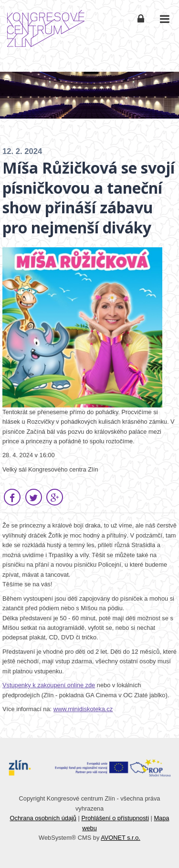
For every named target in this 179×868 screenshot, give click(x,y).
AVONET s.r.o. (121, 838)
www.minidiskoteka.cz (83, 709)
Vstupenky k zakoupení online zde (49, 685)
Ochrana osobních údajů (43, 818)
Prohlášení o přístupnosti (115, 818)
